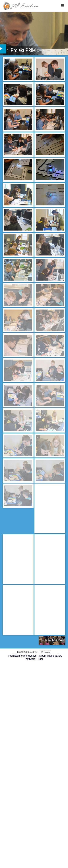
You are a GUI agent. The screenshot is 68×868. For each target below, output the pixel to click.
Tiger (40, 659)
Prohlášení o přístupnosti (22, 656)
